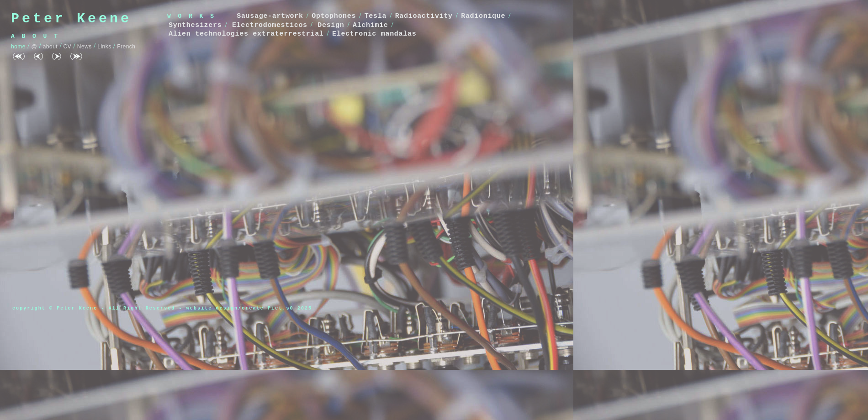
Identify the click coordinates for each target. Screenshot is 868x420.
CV (68, 47)
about (50, 47)
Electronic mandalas (374, 34)
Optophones (334, 16)
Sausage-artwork (270, 16)
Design (331, 25)
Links (104, 47)
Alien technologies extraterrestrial (246, 34)
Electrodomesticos (270, 25)
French (126, 47)
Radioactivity (424, 16)
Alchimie (370, 25)
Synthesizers (195, 25)
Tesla (376, 16)
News (85, 47)
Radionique (483, 16)
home (18, 47)
